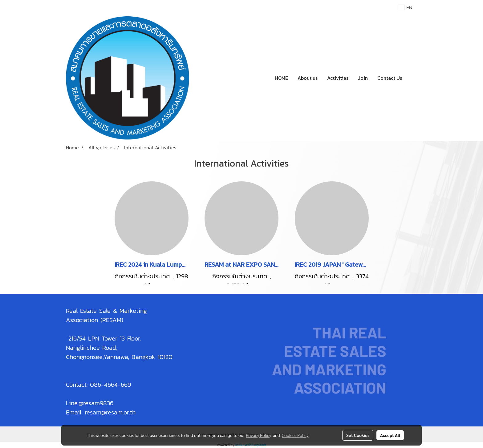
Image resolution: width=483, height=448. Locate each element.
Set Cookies (358, 435)
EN (405, 7)
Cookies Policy (295, 435)
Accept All (390, 435)
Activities (338, 78)
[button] (412, 78)
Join (363, 78)
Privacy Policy (258, 435)
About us (308, 78)
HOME (281, 78)
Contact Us (390, 78)
